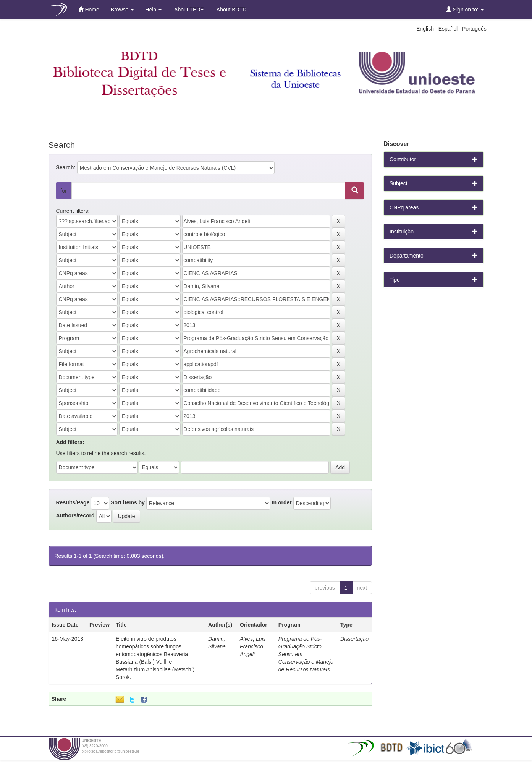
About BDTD (231, 10)
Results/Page (73, 502)
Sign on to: (465, 9)
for (64, 191)
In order (282, 502)
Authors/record (75, 515)
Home (89, 9)
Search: (66, 167)
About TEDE (188, 10)
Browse (122, 10)
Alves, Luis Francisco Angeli (253, 646)
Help (153, 10)
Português (474, 29)
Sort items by (128, 502)
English (425, 29)
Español (448, 29)
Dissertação (354, 639)
